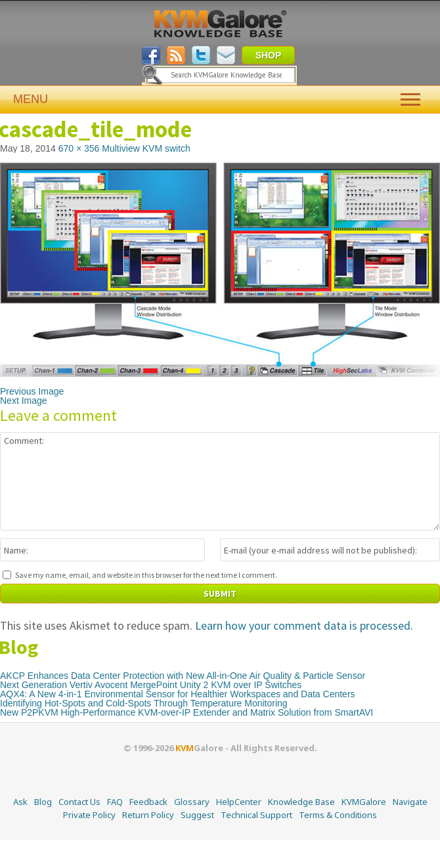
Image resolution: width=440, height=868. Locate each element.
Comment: (220, 481)
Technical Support (256, 815)
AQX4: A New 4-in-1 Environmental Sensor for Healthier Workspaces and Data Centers (178, 694)
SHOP (269, 55)
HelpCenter (239, 802)
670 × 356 (79, 148)
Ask (20, 802)
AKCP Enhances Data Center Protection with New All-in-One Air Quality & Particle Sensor (183, 676)
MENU (220, 99)
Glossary (192, 802)
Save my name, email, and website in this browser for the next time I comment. (146, 575)
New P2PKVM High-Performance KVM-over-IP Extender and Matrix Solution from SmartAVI (187, 712)
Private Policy (89, 815)
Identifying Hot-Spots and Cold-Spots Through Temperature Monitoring (144, 703)
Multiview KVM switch (146, 148)
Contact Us (79, 802)
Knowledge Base (301, 802)
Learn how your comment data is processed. (304, 625)
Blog (43, 802)
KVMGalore (364, 802)
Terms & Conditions (338, 815)
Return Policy (148, 815)
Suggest (197, 815)
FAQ (115, 802)
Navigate (410, 802)
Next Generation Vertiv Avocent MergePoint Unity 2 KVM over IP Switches (151, 685)
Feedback (148, 802)
